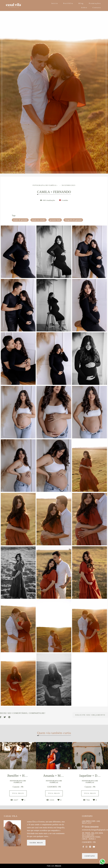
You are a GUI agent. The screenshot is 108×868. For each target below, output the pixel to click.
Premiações (95, 3)
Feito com (54, 866)
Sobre (84, 8)
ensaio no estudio (39, 220)
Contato (97, 8)
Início (55, 3)
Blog (81, 3)
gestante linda (55, 220)
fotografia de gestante (73, 220)
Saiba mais (36, 843)
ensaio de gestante (20, 220)
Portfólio (68, 3)
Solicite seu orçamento (90, 715)
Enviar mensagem (92, 827)
